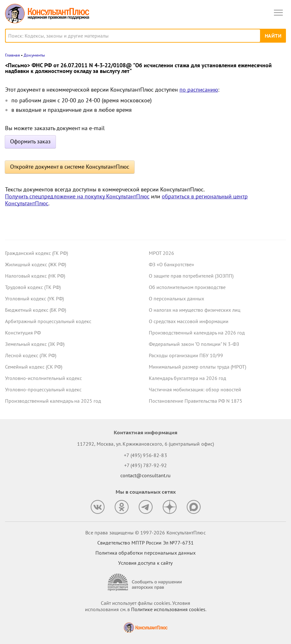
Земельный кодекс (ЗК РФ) (35, 344)
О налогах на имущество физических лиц (195, 310)
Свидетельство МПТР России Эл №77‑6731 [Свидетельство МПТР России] (145, 543)
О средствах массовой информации (189, 321)
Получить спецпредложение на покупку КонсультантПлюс (77, 196)
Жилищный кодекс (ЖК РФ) (36, 264)
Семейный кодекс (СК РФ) (34, 367)
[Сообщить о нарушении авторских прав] (146, 582)
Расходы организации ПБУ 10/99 (186, 355)
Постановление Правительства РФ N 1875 (196, 401)
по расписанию (199, 90)
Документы (34, 55)
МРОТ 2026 (161, 253)
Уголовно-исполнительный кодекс (43, 378)
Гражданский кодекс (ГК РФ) (36, 253)
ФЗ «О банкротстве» (172, 264)
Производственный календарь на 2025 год (53, 401)
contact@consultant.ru (146, 475)
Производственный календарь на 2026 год (197, 333)
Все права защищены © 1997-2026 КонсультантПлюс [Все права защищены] (145, 533)
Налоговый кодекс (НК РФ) (35, 276)
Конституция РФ (23, 333)
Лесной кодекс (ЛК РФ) (31, 355)
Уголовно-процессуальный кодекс (43, 389)
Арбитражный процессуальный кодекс (48, 321)
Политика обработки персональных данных (145, 553)
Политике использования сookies (168, 609)
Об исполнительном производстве (187, 287)
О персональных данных (176, 298)
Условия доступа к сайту (145, 563)
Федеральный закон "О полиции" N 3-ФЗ (194, 344)
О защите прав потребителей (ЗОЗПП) (191, 276)
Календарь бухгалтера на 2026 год (188, 378)
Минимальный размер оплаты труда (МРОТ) (197, 367)
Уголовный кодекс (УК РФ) (34, 298)
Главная (12, 55)
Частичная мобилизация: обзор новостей (195, 389)
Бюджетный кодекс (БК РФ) (36, 310)
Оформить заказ (30, 141)
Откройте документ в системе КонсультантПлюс (70, 167)
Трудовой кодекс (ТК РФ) (33, 287)
